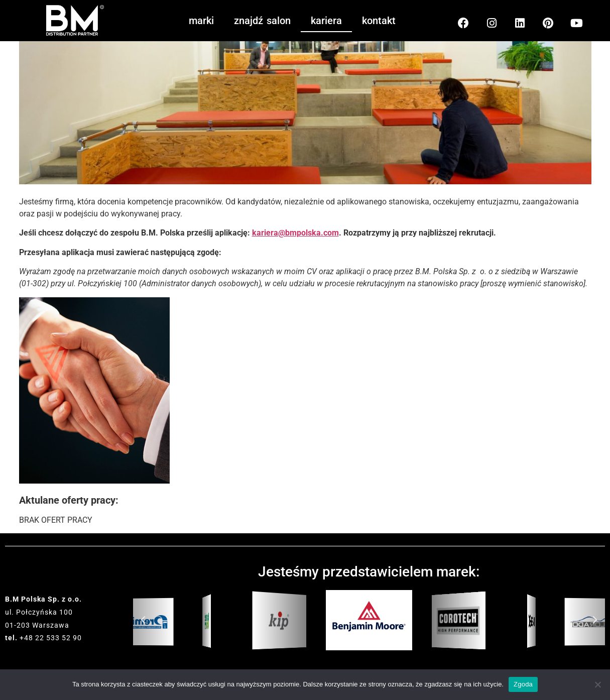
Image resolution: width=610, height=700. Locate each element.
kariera (326, 21)
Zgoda (523, 684)
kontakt (379, 21)
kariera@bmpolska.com (295, 233)
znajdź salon (262, 21)
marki (201, 21)
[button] (143, 620)
